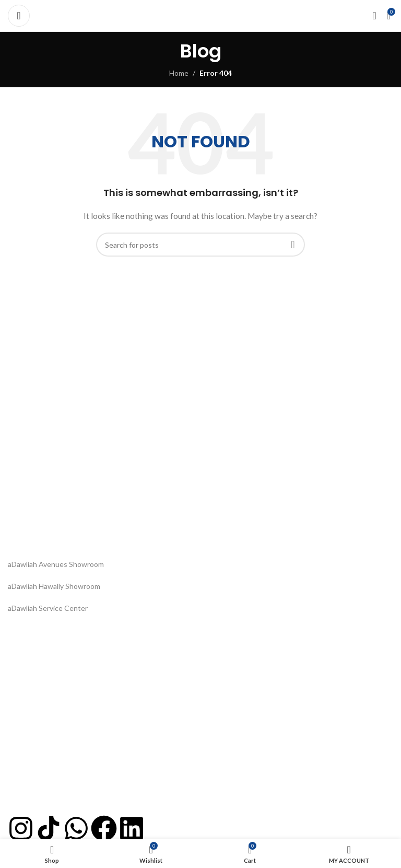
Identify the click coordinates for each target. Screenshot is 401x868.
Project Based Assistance (50, 796)
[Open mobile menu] (19, 16)
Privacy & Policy (33, 692)
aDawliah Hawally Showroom (54, 586)
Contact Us (27, 709)
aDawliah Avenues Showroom (56, 564)
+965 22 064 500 (36, 760)
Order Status (30, 656)
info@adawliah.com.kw (44, 778)
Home (179, 73)
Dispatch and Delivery (43, 673)
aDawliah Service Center (48, 608)
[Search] (200, 245)
